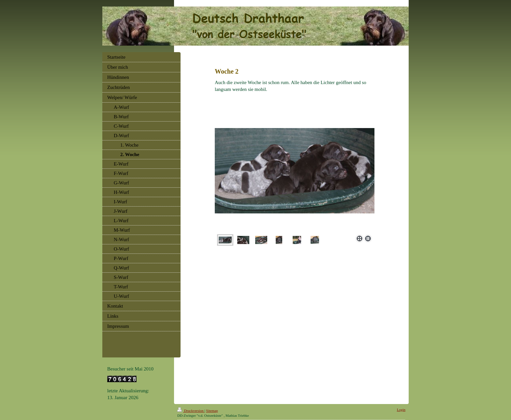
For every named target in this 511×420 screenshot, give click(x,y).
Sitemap (212, 411)
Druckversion (191, 411)
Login (401, 410)
